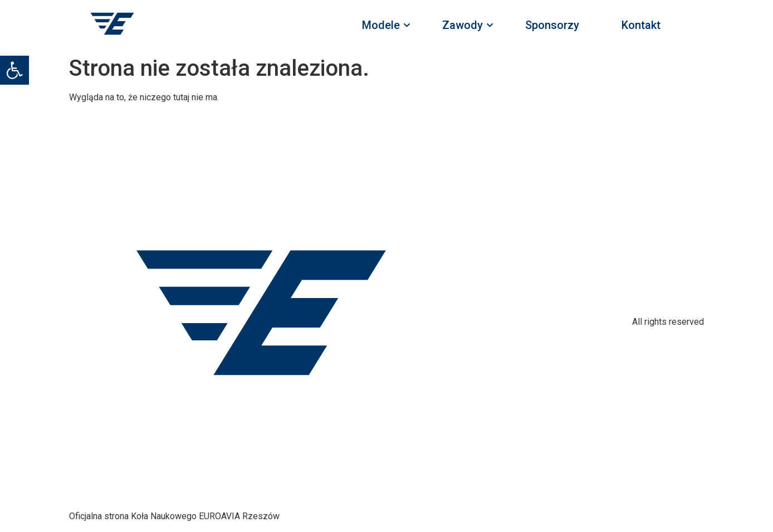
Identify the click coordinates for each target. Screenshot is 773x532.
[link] (14, 70)
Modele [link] (384, 25)
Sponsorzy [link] (552, 25)
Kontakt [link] (641, 25)
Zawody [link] (466, 25)
